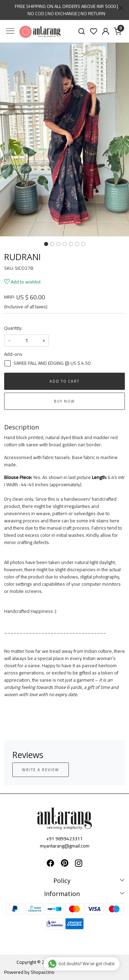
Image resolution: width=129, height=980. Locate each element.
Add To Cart (64, 381)
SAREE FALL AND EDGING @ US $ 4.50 (52, 363)
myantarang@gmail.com (65, 846)
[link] (82, 31)
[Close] (121, 8)
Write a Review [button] (41, 770)
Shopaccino (42, 972)
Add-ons (13, 354)
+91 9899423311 (64, 839)
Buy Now (64, 401)
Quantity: (13, 328)
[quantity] (26, 340)
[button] (10, 140)
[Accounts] (105, 31)
